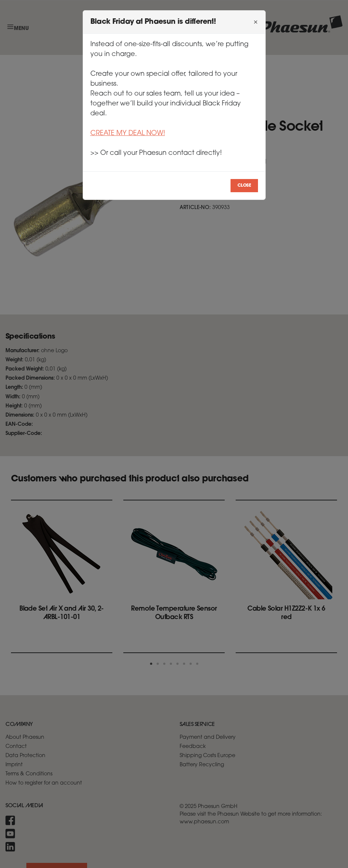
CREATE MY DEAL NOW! (128, 133)
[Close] (256, 22)
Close (244, 186)
